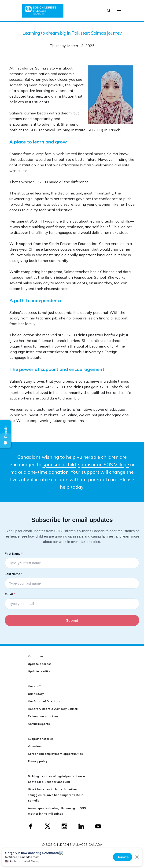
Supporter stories (41, 739)
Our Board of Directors (44, 701)
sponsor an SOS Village (103, 464)
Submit (72, 620)
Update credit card (42, 671)
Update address (40, 664)
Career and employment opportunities (55, 754)
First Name (14, 553)
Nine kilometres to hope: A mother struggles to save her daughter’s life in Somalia (55, 795)
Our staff (34, 686)
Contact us (36, 656)
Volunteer (35, 746)
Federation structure (43, 716)
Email (10, 594)
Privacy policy (38, 761)
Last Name (14, 574)
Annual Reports (39, 724)
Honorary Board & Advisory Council (53, 709)
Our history (36, 694)
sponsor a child (59, 464)
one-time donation (48, 472)
